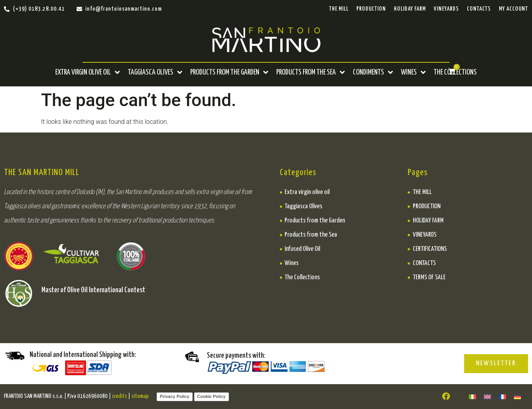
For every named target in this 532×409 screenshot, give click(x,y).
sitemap (140, 396)
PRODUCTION (371, 9)
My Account (513, 9)
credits (120, 396)
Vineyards (446, 9)
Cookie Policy (212, 396)
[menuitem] (472, 397)
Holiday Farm (410, 9)
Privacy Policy (175, 396)
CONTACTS (479, 9)
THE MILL (339, 9)
